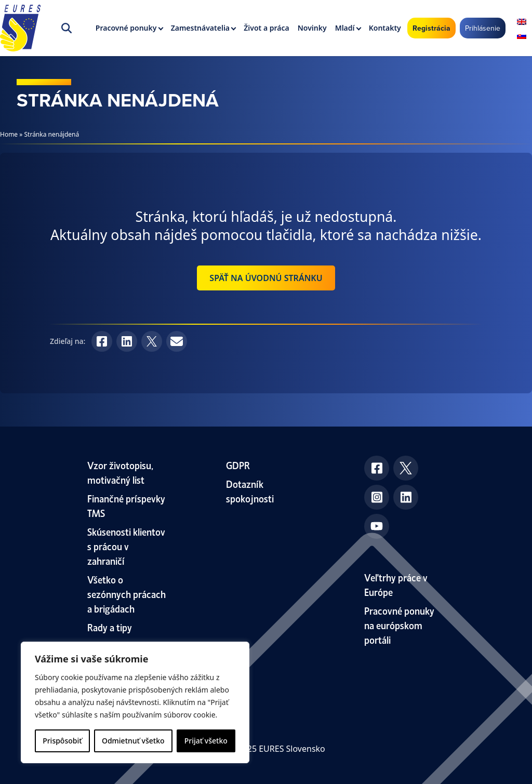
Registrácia (431, 28)
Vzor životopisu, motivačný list (120, 472)
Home (9, 134)
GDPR (238, 465)
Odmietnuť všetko (133, 741)
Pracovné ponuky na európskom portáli (399, 625)
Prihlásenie (483, 28)
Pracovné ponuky (126, 28)
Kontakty (385, 28)
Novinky (312, 28)
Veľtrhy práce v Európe (396, 584)
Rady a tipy (110, 627)
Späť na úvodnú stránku (266, 278)
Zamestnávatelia (200, 28)
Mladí (345, 28)
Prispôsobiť (62, 741)
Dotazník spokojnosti (250, 491)
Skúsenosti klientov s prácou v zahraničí (126, 546)
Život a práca (266, 28)
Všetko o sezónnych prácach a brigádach (127, 594)
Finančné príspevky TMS (126, 505)
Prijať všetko (206, 741)
